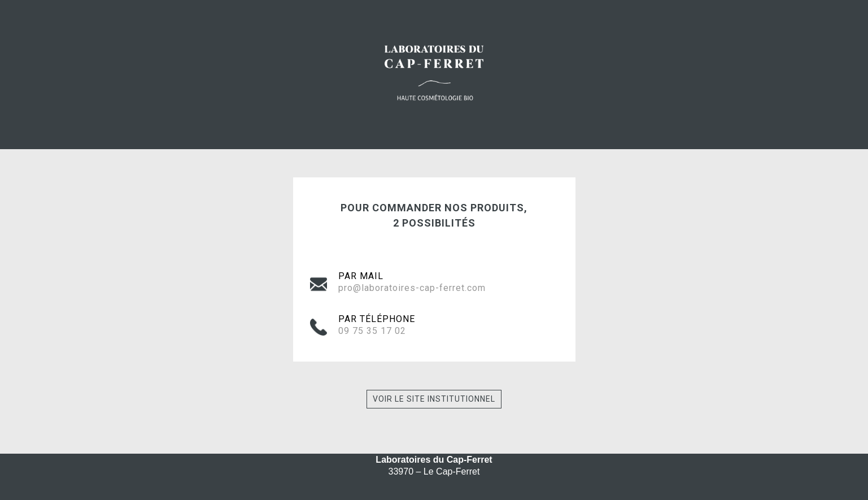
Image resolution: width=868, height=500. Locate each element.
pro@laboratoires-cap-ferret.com (412, 288)
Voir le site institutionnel (434, 399)
